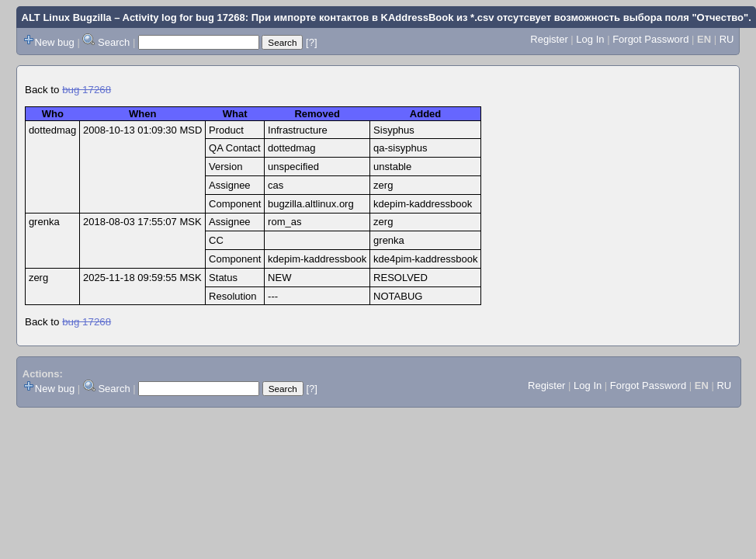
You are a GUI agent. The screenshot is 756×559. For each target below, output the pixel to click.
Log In (590, 39)
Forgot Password (650, 39)
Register (549, 39)
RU (727, 39)
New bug (55, 42)
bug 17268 (87, 90)
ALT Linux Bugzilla (67, 17)
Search (114, 42)
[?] (311, 42)
